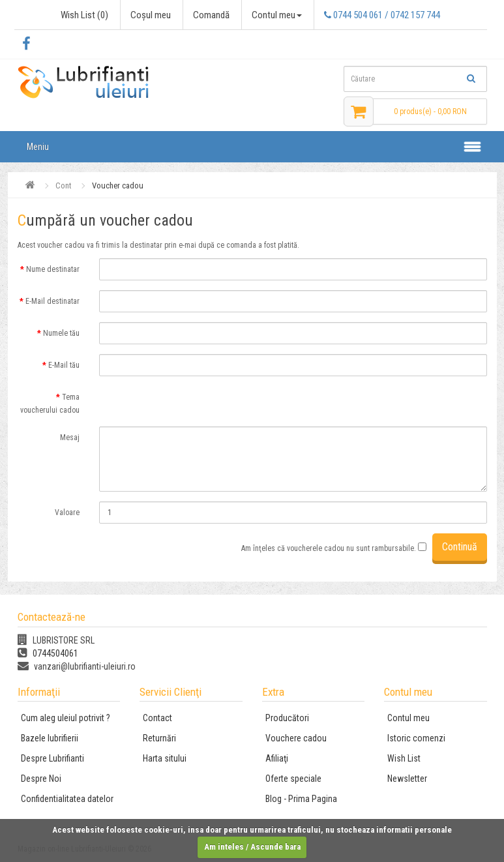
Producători (287, 718)
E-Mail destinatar (52, 301)
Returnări (159, 738)
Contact (157, 718)
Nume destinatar (53, 269)
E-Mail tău (64, 365)
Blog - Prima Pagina (301, 799)
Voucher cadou (118, 186)
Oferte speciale (293, 779)
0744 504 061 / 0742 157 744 (382, 15)
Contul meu (408, 718)
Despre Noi (41, 779)
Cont (64, 186)
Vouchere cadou (296, 738)
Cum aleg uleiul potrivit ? (66, 718)
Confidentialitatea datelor (67, 799)
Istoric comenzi (416, 738)
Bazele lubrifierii (50, 738)
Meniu (38, 147)
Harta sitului (165, 758)
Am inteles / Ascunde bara (252, 847)
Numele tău (61, 333)
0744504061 (48, 653)
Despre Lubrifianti (52, 758)
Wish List (404, 758)
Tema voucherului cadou (50, 404)
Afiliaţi (277, 758)
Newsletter (407, 779)
